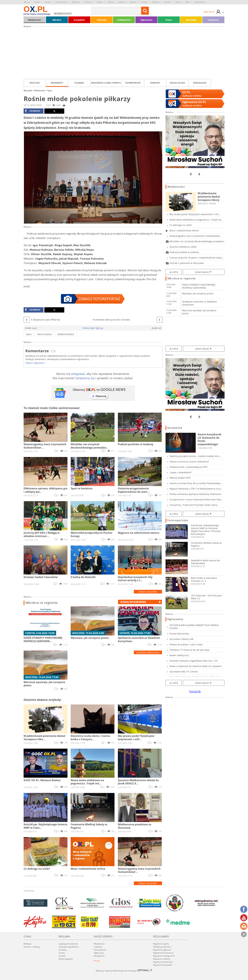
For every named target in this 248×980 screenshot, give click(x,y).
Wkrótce (57, 20)
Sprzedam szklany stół (181, 639)
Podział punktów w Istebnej (184, 252)
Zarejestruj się (85, 378)
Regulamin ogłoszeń (162, 950)
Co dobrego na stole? (181, 225)
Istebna (110, 2)
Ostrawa (144, 2)
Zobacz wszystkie (148, 592)
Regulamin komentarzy (163, 953)
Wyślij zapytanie (66, 959)
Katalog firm (124, 20)
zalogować (78, 374)
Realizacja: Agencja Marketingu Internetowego (124, 971)
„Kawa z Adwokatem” (181, 472)
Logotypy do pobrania (68, 944)
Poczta (97, 961)
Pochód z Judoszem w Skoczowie (187, 263)
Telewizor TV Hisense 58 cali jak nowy (189, 650)
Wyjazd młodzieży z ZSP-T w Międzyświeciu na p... (196, 489)
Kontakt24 (79, 20)
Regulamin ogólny (161, 944)
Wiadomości (34, 20)
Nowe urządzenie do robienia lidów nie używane (196, 666)
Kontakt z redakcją (32, 947)
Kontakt (62, 956)
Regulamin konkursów (163, 962)
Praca (169, 20)
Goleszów (88, 2)
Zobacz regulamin (35, 363)
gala (29, 334)
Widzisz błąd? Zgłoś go (93, 328)
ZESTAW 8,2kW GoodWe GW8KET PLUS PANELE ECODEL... (194, 627)
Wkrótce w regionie (42, 603)
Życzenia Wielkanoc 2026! (183, 247)
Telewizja (102, 20)
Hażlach (100, 2)
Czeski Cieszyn (61, 2)
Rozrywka (191, 20)
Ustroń (178, 2)
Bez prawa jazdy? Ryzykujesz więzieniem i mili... (195, 214)
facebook (32, 111)
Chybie (37, 2)
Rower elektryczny (179, 655)
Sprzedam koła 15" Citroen (184, 672)
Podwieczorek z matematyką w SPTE (189, 467)
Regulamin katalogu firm (164, 956)
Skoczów (156, 2)
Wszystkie (35, 83)
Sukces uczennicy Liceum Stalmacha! (189, 462)
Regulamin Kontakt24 (163, 965)
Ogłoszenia (146, 20)
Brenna (27, 2)
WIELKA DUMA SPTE (180, 478)
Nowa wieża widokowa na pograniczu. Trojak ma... (196, 220)
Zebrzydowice (200, 2)
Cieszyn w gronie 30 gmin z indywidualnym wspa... (197, 258)
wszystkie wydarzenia (148, 652)
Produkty (63, 950)
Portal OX (195, 692)
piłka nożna (44, 334)
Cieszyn (47, 2)
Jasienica (122, 2)
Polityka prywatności (162, 947)
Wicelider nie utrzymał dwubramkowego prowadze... (198, 241)
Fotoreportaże (133, 83)
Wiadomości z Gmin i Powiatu (106, 83)
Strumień (167, 2)
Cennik (62, 953)
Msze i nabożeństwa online (184, 230)
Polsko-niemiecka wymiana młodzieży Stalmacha (195, 494)
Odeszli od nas (178, 83)
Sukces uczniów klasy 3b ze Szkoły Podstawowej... (196, 483)
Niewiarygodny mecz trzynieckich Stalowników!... (196, 236)
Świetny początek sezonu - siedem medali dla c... (196, 456)
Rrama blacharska (179, 634)
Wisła (187, 2)
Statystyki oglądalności (69, 947)
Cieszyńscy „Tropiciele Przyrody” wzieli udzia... (194, 505)
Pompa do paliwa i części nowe (186, 644)
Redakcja (28, 944)
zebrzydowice (66, 334)
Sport (50, 90)
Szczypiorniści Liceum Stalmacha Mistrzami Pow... (196, 499)
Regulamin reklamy (162, 959)
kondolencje (200, 83)
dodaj (133, 602)
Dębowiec (76, 2)
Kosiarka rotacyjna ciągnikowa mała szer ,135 (194, 661)
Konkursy (213, 20)
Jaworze (133, 2)
